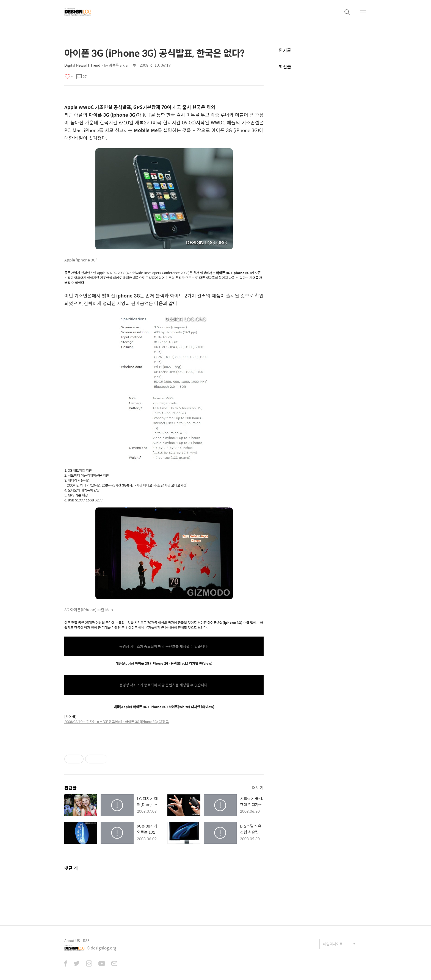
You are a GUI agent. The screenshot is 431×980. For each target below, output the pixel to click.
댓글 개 (71, 868)
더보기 (258, 787)
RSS (86, 941)
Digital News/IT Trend (82, 65)
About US (72, 941)
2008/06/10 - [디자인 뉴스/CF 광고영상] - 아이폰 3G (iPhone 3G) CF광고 (117, 722)
